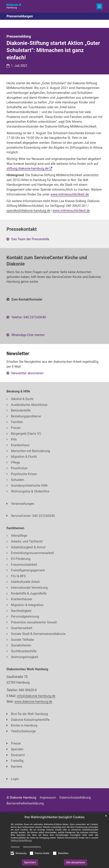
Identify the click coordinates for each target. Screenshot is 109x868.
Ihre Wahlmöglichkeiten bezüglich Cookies (55, 817)
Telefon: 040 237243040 (29, 317)
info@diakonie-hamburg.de (36, 696)
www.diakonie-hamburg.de (33, 702)
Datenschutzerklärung (32, 847)
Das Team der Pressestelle (30, 239)
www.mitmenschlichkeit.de (70, 194)
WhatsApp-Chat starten (28, 335)
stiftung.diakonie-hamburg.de (27, 168)
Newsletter (18, 354)
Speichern (30, 862)
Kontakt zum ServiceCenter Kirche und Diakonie (47, 261)
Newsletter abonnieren (27, 373)
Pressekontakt (22, 229)
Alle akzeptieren (76, 862)
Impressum (15, 847)
